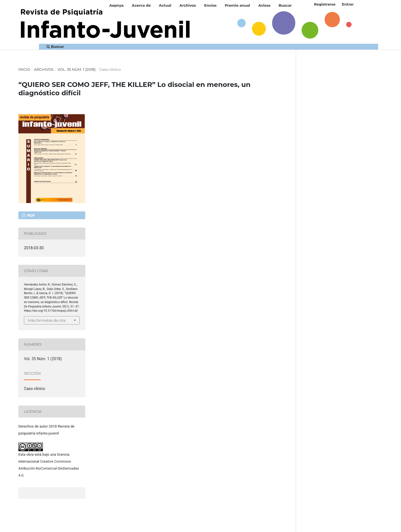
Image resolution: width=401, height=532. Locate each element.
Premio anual (237, 5)
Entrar (348, 4)
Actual (165, 5)
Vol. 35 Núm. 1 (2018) (76, 69)
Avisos (264, 5)
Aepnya (116, 5)
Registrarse (325, 4)
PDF (30, 215)
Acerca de (141, 5)
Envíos (210, 5)
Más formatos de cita (47, 320)
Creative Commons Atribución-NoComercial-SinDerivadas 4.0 (49, 468)
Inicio (24, 69)
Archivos (188, 5)
